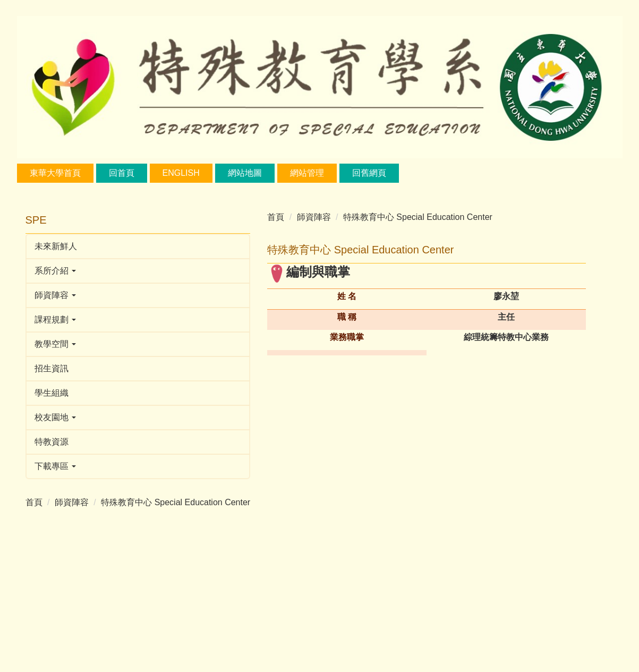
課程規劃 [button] (55, 320)
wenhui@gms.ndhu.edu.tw (446, 534)
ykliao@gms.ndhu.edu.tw (446, 377)
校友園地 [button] (55, 417)
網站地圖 (245, 173)
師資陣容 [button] (55, 295)
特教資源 (52, 442)
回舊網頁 (369, 173)
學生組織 (52, 393)
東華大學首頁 (55, 173)
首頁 (34, 502)
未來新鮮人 (56, 246)
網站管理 (307, 173)
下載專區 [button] (55, 466)
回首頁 (122, 173)
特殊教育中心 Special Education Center (110, 515)
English (181, 173)
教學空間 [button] (55, 344)
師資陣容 (72, 502)
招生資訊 (52, 368)
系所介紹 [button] (55, 271)
